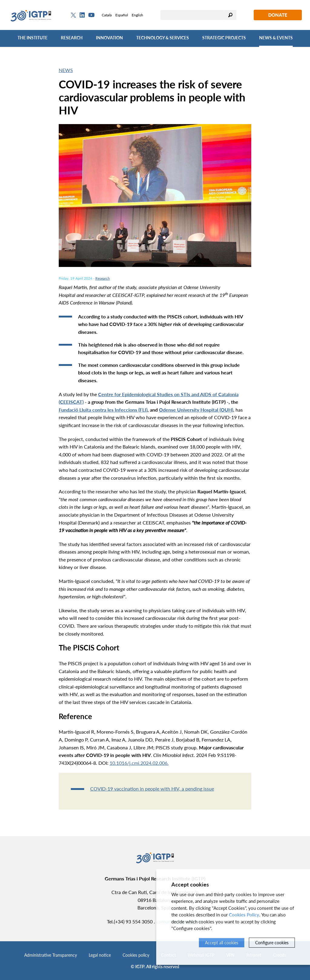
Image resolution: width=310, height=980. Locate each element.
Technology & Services (163, 38)
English (137, 15)
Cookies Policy (244, 915)
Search (230, 15)
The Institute (33, 38)
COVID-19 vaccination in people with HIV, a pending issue (152, 789)
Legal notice (100, 955)
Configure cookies (272, 943)
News (66, 70)
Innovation (109, 38)
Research (72, 38)
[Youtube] (91, 15)
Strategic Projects (224, 38)
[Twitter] (73, 15)
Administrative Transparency (51, 955)
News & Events (276, 38)
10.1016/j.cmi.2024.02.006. (139, 763)
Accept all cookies (222, 943)
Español (122, 15)
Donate (278, 15)
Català (107, 15)
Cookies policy (136, 955)
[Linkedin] (82, 15)
